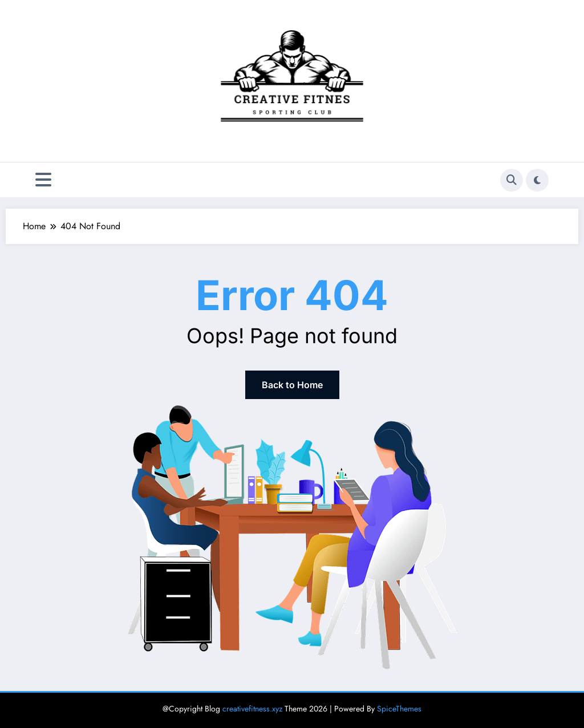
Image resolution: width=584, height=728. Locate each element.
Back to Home (292, 385)
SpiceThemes (399, 709)
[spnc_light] (537, 180)
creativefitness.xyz (252, 709)
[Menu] (43, 180)
